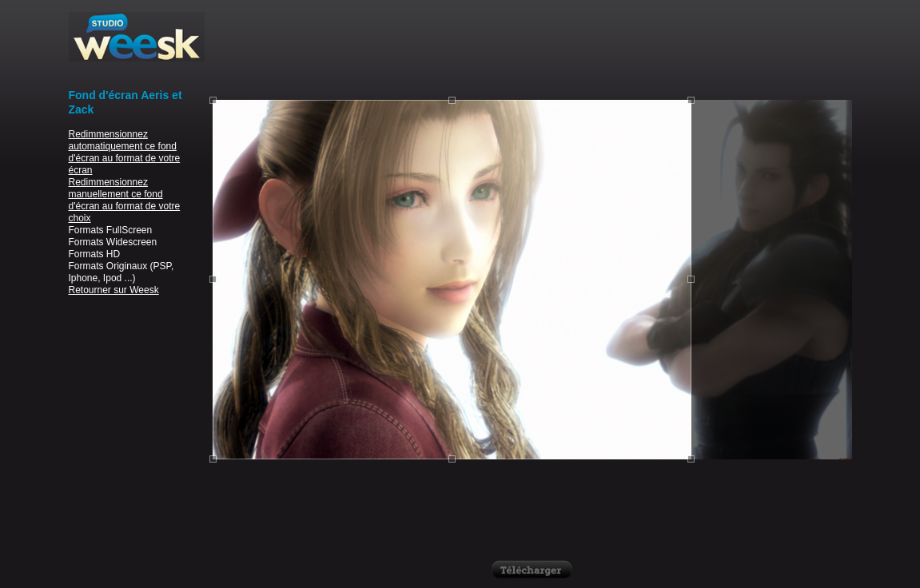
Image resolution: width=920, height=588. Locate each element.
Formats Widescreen (113, 242)
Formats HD (95, 254)
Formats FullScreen (111, 230)
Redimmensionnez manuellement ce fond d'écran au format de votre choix (125, 200)
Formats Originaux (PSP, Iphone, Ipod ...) (121, 272)
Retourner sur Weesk (114, 290)
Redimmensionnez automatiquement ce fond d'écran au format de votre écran (125, 152)
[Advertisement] (532, 48)
